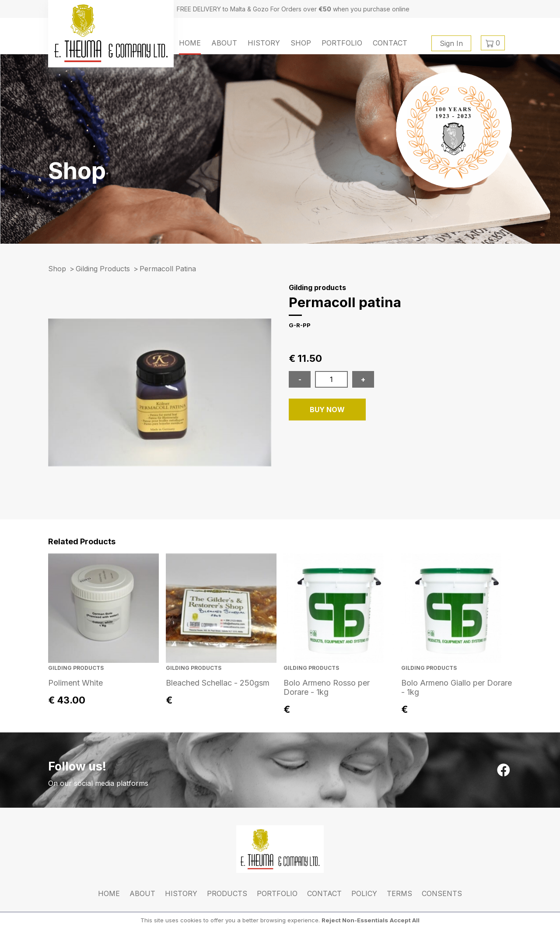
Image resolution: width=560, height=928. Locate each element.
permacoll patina (168, 269)
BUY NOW (327, 410)
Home (190, 43)
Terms (399, 893)
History (264, 43)
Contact (390, 43)
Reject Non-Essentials (355, 920)
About (224, 43)
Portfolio (342, 43)
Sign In (451, 43)
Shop (301, 43)
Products (227, 893)
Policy (364, 893)
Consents (442, 893)
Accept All (405, 920)
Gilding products (103, 269)
